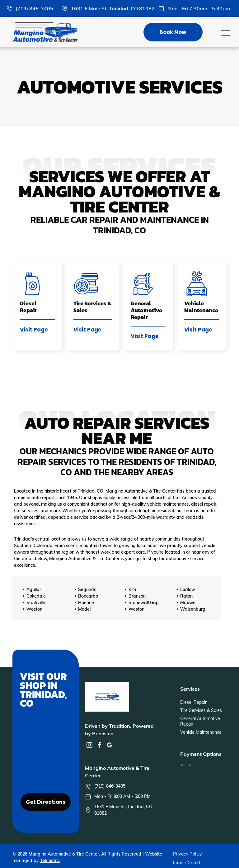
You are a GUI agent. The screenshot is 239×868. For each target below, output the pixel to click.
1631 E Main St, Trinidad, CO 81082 (113, 8)
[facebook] (99, 746)
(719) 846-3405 (34, 8)
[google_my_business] (109, 746)
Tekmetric (50, 861)
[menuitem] (190, 854)
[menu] (225, 33)
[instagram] (89, 746)
